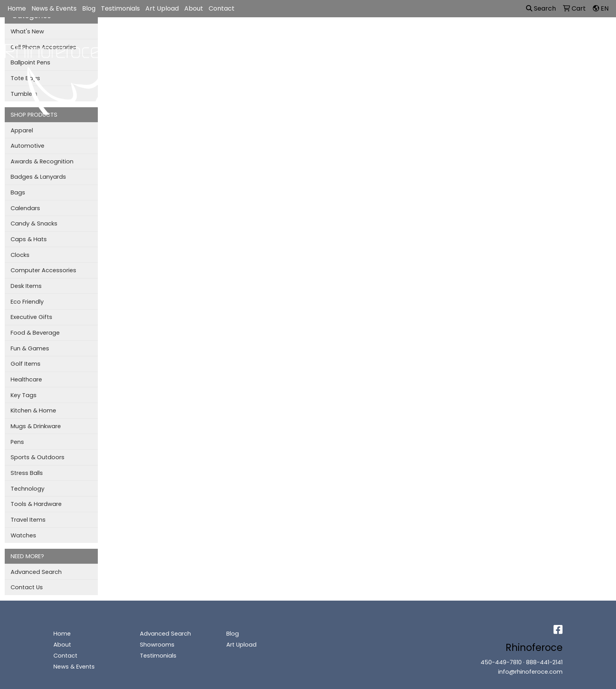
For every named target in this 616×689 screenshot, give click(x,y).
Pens (17, 442)
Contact (222, 8)
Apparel (278, 35)
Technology (27, 489)
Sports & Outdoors (38, 457)
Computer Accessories (43, 270)
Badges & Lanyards (38, 177)
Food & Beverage (35, 333)
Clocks (20, 255)
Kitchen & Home (33, 410)
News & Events (54, 8)
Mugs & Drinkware (36, 426)
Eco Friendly (27, 302)
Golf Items (26, 364)
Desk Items (26, 286)
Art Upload (162, 8)
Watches (23, 535)
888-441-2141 (544, 662)
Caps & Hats (29, 239)
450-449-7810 (501, 662)
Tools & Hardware (36, 504)
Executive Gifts (31, 317)
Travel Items (28, 520)
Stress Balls (27, 473)
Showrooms (157, 645)
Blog (89, 8)
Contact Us (27, 587)
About (194, 8)
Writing (460, 35)
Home (17, 8)
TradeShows (419, 35)
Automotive (27, 146)
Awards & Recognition (42, 161)
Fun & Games (30, 348)
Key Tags (24, 395)
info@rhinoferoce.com (530, 672)
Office (379, 35)
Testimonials (120, 8)
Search (541, 8)
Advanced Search (36, 572)
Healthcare (26, 379)
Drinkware (344, 35)
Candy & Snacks (34, 224)
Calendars (25, 208)
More (489, 35)
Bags (310, 35)
